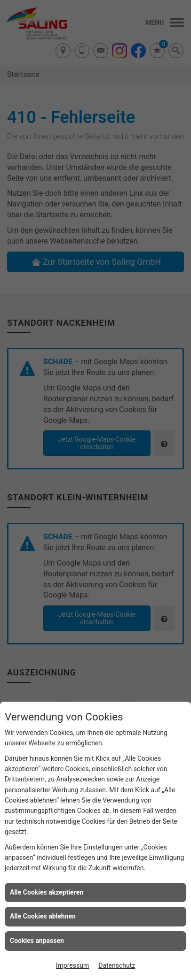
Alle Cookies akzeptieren (47, 892)
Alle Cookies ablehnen (43, 916)
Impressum (72, 965)
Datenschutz (117, 965)
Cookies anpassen (37, 941)
